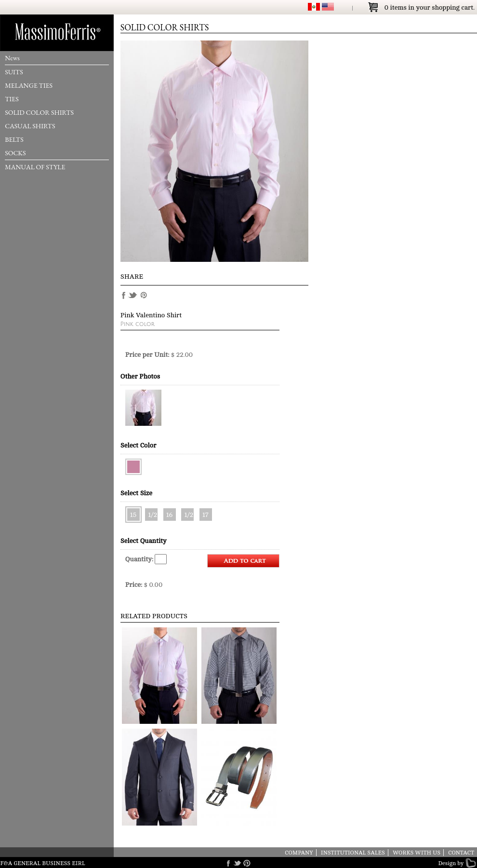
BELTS (14, 139)
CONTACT (461, 853)
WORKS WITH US (417, 853)
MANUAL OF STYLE (35, 167)
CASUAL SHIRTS (30, 126)
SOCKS (15, 153)
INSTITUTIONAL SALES (353, 853)
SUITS (14, 72)
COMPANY (299, 853)
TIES (12, 99)
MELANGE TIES (29, 85)
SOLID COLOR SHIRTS (39, 112)
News (12, 58)
